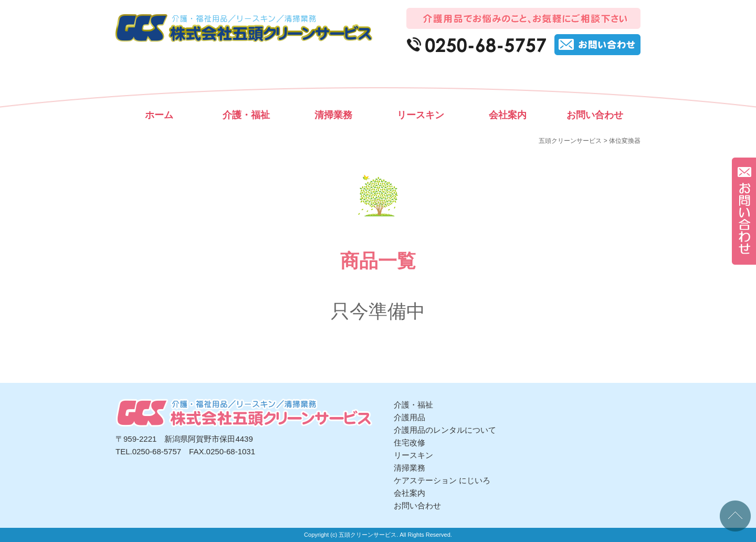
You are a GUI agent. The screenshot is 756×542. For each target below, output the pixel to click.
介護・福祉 (246, 115)
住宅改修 (409, 442)
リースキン (421, 115)
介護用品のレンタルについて (445, 430)
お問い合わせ (595, 115)
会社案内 (508, 115)
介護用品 (409, 417)
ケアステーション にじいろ (442, 480)
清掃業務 (333, 115)
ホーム (159, 115)
